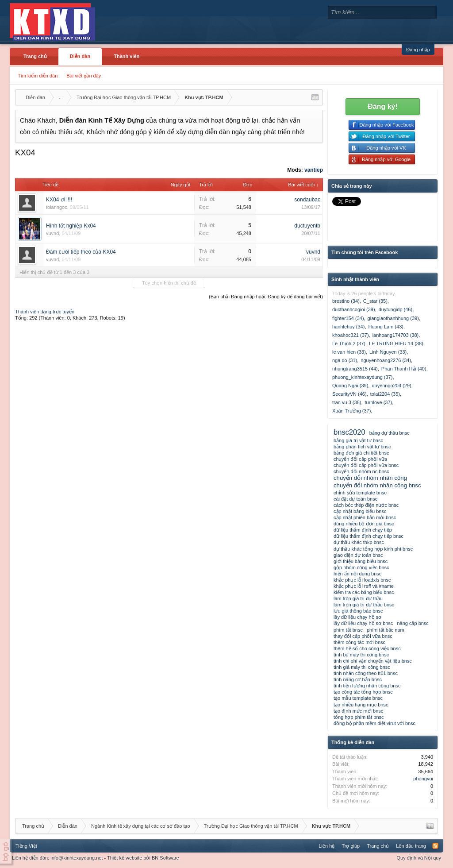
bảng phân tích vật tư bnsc (362, 447)
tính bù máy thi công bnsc (361, 655)
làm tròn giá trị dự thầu (358, 598)
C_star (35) (375, 301)
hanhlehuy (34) (348, 327)
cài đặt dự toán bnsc (355, 499)
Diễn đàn (80, 56)
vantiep (314, 170)
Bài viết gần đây (84, 76)
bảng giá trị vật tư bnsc (358, 440)
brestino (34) (346, 301)
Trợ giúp (351, 846)
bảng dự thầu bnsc (390, 433)
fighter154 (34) (348, 318)
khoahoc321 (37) (351, 335)
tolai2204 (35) (385, 394)
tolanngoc (57, 207)
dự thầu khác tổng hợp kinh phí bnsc (373, 549)
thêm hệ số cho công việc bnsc (367, 648)
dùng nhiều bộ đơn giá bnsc (364, 524)
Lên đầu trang (411, 846)
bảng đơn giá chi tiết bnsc (361, 453)
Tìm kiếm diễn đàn (38, 76)
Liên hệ (326, 846)
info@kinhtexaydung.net (77, 858)
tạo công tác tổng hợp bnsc (363, 692)
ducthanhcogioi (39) (354, 309)
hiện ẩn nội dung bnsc (357, 574)
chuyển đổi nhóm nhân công (370, 478)
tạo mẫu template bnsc (358, 698)
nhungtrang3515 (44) (355, 369)
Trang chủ (35, 56)
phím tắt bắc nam (386, 630)
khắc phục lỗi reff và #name (364, 586)
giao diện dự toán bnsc (358, 555)
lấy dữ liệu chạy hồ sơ (357, 617)
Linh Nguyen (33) (388, 352)
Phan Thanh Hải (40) (404, 369)
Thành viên (127, 56)
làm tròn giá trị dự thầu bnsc (364, 605)
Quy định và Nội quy (419, 858)
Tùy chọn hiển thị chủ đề (169, 283)
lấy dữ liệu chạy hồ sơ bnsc (363, 623)
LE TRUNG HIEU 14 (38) (396, 343)
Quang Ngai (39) (350, 386)
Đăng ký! (383, 106)
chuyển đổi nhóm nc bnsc (361, 471)
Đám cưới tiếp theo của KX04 (81, 252)
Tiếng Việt (26, 846)
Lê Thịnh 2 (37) (349, 343)
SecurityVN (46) (349, 394)
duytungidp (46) (395, 309)
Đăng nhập (418, 50)
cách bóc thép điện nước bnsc (366, 505)
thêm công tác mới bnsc (359, 642)
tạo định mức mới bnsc (358, 711)
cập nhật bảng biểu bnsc (360, 511)
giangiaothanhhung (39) (393, 318)
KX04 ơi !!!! (59, 200)
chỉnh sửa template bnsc (360, 493)
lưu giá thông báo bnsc (358, 611)
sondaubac (307, 200)
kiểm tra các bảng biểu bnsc (364, 592)
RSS (435, 846)
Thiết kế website (125, 858)
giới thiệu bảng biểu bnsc (361, 561)
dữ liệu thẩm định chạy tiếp (363, 530)
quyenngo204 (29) (391, 386)
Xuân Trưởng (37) (351, 411)
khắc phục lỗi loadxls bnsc (362, 580)
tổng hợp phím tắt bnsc (359, 717)
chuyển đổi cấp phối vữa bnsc (366, 465)
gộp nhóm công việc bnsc (361, 567)
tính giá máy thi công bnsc (362, 667)
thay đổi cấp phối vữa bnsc (363, 636)
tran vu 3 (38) (347, 402)
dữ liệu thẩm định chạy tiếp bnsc (369, 536)
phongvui (423, 779)
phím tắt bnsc (348, 630)
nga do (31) (345, 360)
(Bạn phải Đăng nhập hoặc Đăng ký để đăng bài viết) (266, 297)
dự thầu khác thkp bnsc (359, 542)
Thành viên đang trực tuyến (45, 312)
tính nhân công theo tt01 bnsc (366, 673)
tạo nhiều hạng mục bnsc (361, 705)
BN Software (165, 858)
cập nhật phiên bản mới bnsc (365, 517)
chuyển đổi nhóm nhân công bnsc (377, 485)
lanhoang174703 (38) (396, 335)
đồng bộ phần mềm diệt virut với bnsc (374, 723)
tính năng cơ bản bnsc (358, 679)
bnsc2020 (349, 432)
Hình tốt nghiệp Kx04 (71, 226)
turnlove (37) (378, 402)
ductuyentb (307, 226)
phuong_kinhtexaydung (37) (362, 377)
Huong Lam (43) (386, 327)
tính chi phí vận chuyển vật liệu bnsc (373, 661)
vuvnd (52, 233)
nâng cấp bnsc (413, 623)
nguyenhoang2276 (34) (386, 360)
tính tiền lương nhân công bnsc (367, 686)
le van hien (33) (349, 352)
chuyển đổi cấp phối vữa (360, 459)
